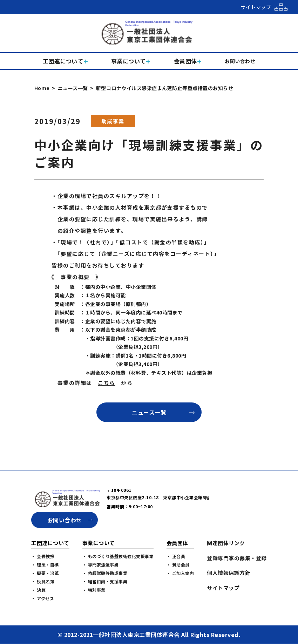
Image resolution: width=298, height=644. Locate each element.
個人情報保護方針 (229, 573)
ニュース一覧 (73, 88)
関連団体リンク (226, 543)
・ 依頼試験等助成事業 (105, 573)
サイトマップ (223, 588)
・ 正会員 (176, 556)
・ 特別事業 (94, 590)
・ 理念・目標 (45, 565)
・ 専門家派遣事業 (101, 565)
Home (42, 88)
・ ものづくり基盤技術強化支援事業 (118, 556)
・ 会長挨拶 (43, 556)
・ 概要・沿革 (45, 573)
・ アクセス (43, 598)
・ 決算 (38, 590)
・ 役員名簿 (43, 581)
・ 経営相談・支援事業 (105, 581)
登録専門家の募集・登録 (237, 558)
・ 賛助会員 (178, 565)
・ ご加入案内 (180, 573)
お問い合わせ (65, 520)
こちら (107, 383)
